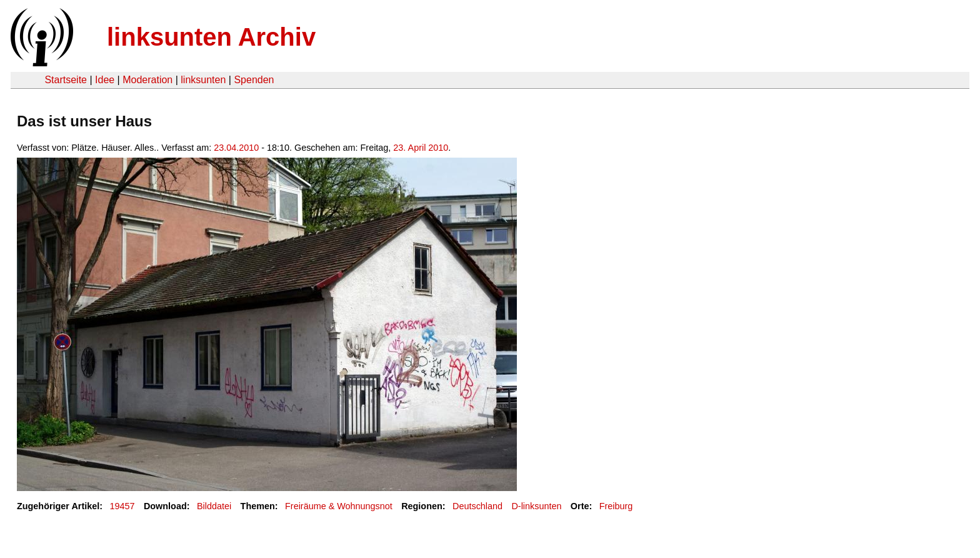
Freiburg (616, 506)
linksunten (203, 80)
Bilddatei (214, 506)
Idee (105, 80)
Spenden (254, 80)
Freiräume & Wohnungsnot (339, 506)
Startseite (66, 80)
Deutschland (477, 506)
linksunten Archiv (211, 37)
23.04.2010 (236, 148)
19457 (122, 506)
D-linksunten (536, 506)
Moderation (147, 80)
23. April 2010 (421, 148)
